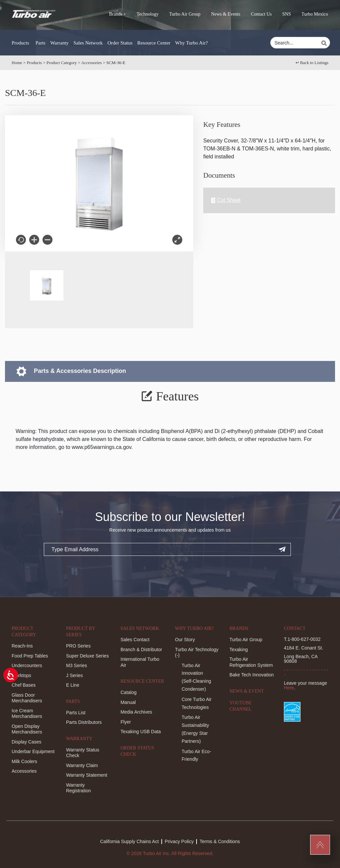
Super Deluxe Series (87, 656)
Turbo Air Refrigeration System (251, 662)
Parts (41, 43)
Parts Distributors (84, 722)
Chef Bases (24, 685)
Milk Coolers (24, 761)
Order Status (120, 43)
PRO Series (78, 646)
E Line (73, 685)
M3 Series (77, 665)
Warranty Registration (79, 788)
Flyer (126, 722)
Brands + (117, 14)
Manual (128, 702)
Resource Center (154, 43)
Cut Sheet (226, 200)
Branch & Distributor (141, 650)
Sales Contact (135, 640)
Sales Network (88, 43)
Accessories (91, 63)
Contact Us (261, 14)
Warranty (59, 43)
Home (17, 63)
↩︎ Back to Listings (312, 63)
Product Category (62, 63)
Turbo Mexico (315, 14)
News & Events (226, 14)
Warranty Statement (87, 775)
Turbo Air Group (185, 14)
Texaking (239, 650)
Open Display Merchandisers (27, 729)
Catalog (128, 692)
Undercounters (27, 665)
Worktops (21, 675)
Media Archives (136, 712)
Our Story (185, 640)
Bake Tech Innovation (252, 675)
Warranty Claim (82, 765)
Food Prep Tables (30, 656)
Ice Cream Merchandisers (27, 714)
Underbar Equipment (33, 751)
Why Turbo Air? (192, 43)
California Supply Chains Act (129, 841)
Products (20, 43)
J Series (75, 675)
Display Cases (26, 742)
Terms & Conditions (220, 841)
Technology (148, 14)
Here (289, 688)
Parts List (76, 713)
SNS (287, 14)
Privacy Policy (179, 841)
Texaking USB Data (141, 732)
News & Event (247, 691)
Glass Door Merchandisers (27, 698)
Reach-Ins (22, 646)
